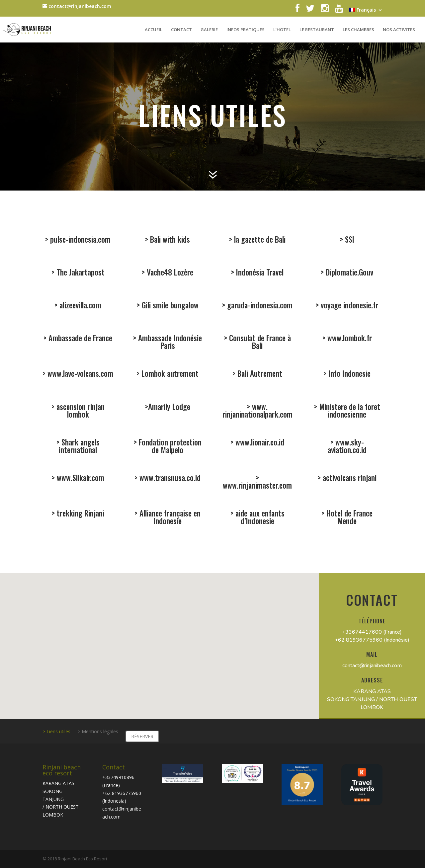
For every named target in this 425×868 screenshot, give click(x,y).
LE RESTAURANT (317, 30)
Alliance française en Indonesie (169, 518)
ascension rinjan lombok (79, 411)
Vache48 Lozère (169, 273)
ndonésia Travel (259, 273)
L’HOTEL (282, 30)
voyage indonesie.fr (348, 306)
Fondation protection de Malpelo (169, 447)
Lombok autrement (169, 374)
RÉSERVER (142, 736)
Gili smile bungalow (169, 306)
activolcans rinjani (348, 478)
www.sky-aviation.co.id (347, 447)
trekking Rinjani (80, 514)
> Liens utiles (56, 732)
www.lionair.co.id (259, 443)
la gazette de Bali (259, 239)
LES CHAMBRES (358, 30)
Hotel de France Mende (348, 518)
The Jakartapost (79, 273)
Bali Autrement (259, 374)
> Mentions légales (98, 732)
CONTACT (181, 30)
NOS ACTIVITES (399, 30)
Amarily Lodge (169, 407)
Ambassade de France (79, 339)
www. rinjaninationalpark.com (257, 411)
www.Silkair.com (80, 478)
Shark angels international (79, 447)
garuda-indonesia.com (259, 306)
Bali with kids (170, 239)
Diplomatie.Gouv (348, 273)
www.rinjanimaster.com (257, 484)
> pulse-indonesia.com (78, 239)
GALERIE (209, 30)
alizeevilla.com (80, 306)
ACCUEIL (154, 30)
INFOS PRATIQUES (246, 30)
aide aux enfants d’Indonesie (259, 518)
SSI (349, 239)
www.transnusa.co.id (169, 478)
